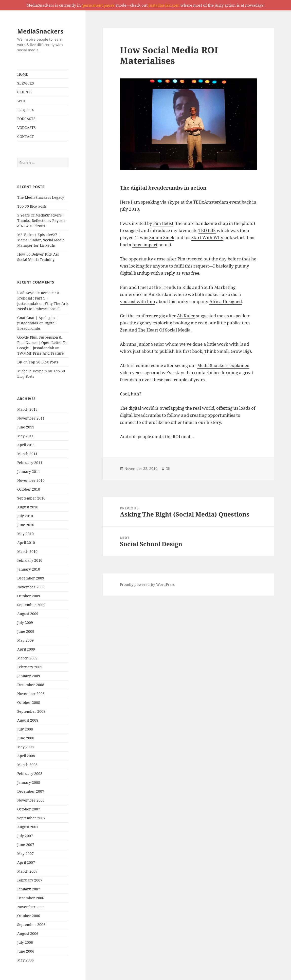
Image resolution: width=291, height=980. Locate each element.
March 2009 (27, 658)
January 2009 (29, 676)
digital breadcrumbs (140, 415)
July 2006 (25, 942)
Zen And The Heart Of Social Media (155, 330)
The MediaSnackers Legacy (41, 197)
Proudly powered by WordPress (147, 584)
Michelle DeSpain (32, 371)
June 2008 (26, 738)
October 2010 (29, 489)
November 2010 (31, 480)
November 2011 (31, 418)
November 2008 (31, 694)
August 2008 (28, 720)
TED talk (207, 230)
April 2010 (26, 543)
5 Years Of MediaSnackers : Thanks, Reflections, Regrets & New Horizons (41, 220)
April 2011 (26, 445)
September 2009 (31, 605)
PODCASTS (26, 119)
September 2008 (31, 711)
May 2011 (25, 436)
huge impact (145, 245)
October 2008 (29, 702)
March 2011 (27, 454)
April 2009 (26, 649)
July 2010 (25, 516)
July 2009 (25, 622)
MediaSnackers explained (223, 365)
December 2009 (31, 578)
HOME (23, 74)
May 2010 (25, 534)
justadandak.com (164, 5)
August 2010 (28, 507)
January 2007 (29, 889)
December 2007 (31, 791)
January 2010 (29, 569)
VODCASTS (26, 128)
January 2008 (29, 782)
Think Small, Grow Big (227, 351)
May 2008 (25, 747)
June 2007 (26, 845)
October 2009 (29, 596)
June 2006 (26, 951)
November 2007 (31, 800)
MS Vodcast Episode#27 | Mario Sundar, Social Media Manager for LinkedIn (41, 240)
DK (20, 362)
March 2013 (27, 409)
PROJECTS (26, 110)
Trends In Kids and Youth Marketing (199, 287)
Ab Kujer (186, 316)
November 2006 (31, 907)
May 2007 (25, 853)
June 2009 (26, 631)
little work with (223, 344)
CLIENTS (25, 92)
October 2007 (29, 809)
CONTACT (26, 136)
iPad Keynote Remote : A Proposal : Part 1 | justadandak (38, 298)
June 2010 (26, 525)
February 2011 (30, 463)
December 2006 (31, 898)
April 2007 (26, 862)
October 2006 (29, 916)
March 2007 (27, 871)
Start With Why (207, 237)
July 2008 (25, 729)
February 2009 (30, 667)
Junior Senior (151, 344)
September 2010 (31, 498)
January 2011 (29, 471)
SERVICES (26, 83)
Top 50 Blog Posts (32, 206)
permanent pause (98, 5)
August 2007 (28, 827)
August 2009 (28, 614)
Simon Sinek (162, 237)
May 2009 (25, 640)
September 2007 (31, 818)
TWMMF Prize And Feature (41, 353)
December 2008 (31, 685)
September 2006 (31, 925)
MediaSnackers (40, 31)
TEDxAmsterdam (211, 202)
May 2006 (25, 960)
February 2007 (30, 880)
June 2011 (26, 427)
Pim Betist (163, 223)
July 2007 (25, 836)
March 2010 (27, 551)
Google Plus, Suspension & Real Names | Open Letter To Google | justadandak (42, 343)
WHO (22, 101)
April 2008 (26, 756)
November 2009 (31, 587)
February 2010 (30, 560)
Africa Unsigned (226, 301)
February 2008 (30, 774)
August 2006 (28, 933)
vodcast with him (138, 301)
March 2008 (27, 765)
